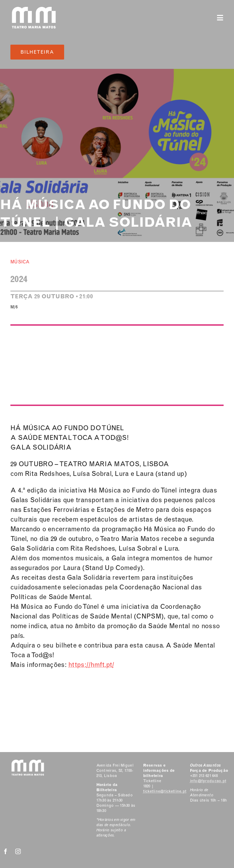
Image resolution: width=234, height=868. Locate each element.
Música (20, 262)
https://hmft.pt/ (91, 665)
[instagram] (18, 851)
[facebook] (6, 851)
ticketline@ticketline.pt (165, 791)
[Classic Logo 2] (34, 9)
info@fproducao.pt (208, 781)
